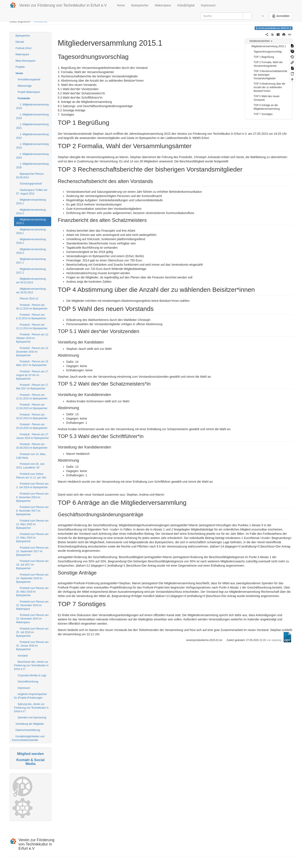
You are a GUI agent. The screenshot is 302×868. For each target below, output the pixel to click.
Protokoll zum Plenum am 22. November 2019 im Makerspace (32, 605)
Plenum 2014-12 (29, 299)
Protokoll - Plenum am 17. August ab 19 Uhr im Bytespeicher (32, 375)
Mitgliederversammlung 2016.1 (31, 231)
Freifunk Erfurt (23, 48)
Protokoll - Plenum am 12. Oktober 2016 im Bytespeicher (32, 338)
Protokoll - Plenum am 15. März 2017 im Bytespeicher (32, 363)
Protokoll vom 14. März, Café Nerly (31, 456)
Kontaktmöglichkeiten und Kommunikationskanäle (28, 738)
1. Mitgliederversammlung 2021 (32, 126)
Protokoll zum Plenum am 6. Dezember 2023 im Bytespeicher (32, 497)
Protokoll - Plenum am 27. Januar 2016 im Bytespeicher (32, 436)
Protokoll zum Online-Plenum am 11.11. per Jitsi (31, 476)
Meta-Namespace (25, 61)
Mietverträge (25, 86)
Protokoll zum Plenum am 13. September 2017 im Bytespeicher (32, 551)
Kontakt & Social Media (30, 762)
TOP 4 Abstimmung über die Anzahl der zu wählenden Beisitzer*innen (269, 87)
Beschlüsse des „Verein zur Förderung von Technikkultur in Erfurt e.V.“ (31, 665)
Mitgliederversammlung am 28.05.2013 (31, 291)
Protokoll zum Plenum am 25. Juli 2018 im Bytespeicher (32, 632)
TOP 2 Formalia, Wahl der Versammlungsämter (268, 64)
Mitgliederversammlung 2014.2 (31, 212)
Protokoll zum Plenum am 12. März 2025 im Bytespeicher (32, 524)
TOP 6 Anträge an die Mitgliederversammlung (267, 107)
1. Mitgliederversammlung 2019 (32, 116)
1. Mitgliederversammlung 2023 (32, 146)
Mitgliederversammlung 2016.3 (31, 251)
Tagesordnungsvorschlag (268, 52)
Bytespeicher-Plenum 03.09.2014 (30, 176)
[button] (261, 16)
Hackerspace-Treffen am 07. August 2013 (32, 192)
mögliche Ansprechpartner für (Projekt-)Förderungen (30, 696)
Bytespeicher (140, 5)
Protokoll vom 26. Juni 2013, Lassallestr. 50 (30, 466)
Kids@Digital (186, 5)
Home (121, 5)
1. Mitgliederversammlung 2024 (32, 156)
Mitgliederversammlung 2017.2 (31, 271)
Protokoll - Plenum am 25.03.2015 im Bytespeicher (32, 426)
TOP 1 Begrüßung (264, 57)
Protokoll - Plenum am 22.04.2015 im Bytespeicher (32, 406)
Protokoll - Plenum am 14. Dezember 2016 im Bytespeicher (32, 352)
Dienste (20, 42)
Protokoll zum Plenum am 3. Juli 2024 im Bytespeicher (32, 486)
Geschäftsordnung (28, 682)
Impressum (208, 5)
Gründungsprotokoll (31, 184)
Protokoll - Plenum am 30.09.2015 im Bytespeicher (32, 446)
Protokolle (24, 98)
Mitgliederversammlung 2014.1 (31, 202)
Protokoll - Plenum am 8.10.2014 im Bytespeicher (31, 317)
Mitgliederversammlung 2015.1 (31, 221)
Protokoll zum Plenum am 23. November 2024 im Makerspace (32, 619)
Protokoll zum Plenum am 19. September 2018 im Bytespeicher (32, 578)
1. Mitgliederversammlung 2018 (32, 106)
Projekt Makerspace (29, 92)
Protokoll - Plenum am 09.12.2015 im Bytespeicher (32, 307)
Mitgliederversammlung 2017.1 (31, 261)
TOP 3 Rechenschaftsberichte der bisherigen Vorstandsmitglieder (270, 75)
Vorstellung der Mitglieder (30, 724)
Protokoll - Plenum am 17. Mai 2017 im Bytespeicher (32, 387)
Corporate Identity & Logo (32, 675)
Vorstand (23, 656)
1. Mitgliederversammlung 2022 (32, 136)
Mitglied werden (31, 754)
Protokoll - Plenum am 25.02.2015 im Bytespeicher (32, 416)
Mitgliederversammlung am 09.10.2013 (31, 281)
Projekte (20, 67)
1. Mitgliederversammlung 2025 (32, 166)
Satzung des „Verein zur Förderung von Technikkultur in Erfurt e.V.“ (31, 708)
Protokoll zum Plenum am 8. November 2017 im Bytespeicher (32, 511)
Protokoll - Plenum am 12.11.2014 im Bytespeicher (32, 327)
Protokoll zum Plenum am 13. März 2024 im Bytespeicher (32, 538)
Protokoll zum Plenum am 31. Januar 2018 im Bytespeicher (32, 646)
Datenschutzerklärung (28, 730)
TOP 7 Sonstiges (263, 114)
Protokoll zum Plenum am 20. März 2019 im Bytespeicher (32, 592)
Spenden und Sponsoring (32, 718)
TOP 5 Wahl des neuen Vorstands (267, 98)
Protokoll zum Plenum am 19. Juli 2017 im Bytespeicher (32, 565)
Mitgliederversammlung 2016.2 (31, 241)
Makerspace (163, 5)
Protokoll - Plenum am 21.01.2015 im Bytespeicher (32, 397)
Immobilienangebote (29, 79)
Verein (19, 73)
